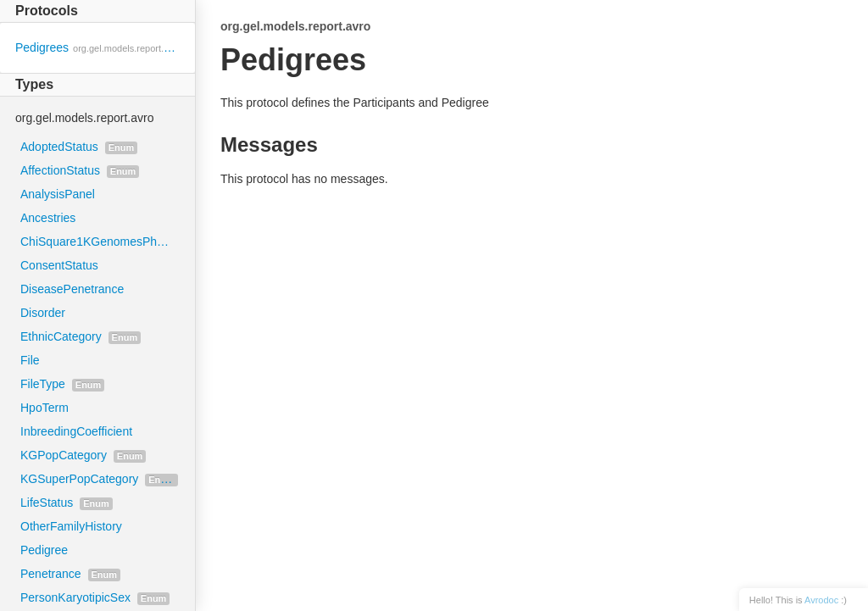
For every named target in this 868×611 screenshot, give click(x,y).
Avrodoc (821, 600)
